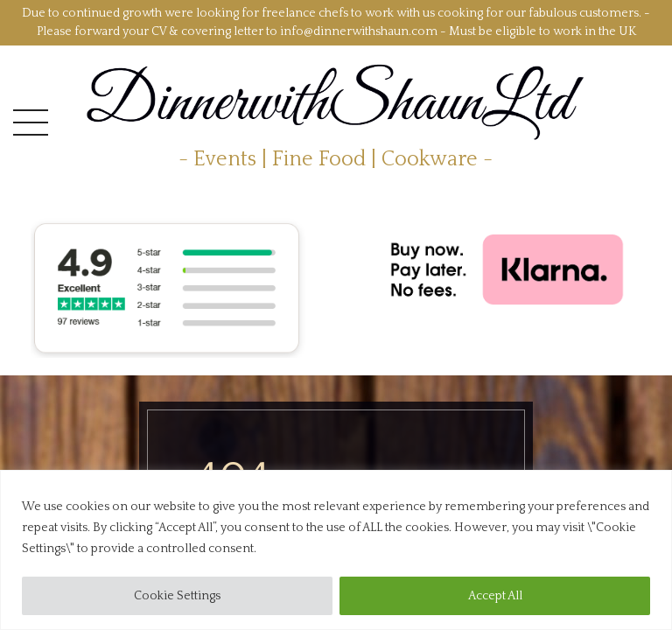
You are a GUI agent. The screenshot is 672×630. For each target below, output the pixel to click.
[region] (336, 550)
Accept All (495, 596)
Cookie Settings (177, 596)
